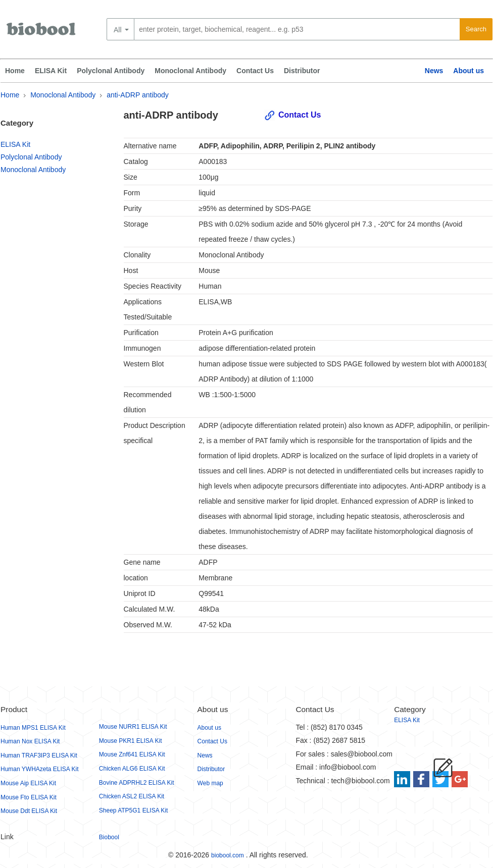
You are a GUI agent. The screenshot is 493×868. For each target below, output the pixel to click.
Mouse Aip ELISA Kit (28, 783)
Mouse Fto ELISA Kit (29, 797)
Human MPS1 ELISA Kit (33, 728)
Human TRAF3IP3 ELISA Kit (39, 755)
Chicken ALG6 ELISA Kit (132, 769)
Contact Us (255, 71)
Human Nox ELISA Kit (30, 741)
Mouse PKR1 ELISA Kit (131, 741)
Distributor (302, 71)
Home (15, 71)
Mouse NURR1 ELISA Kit (133, 727)
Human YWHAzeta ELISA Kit (40, 769)
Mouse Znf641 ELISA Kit (132, 754)
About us (469, 71)
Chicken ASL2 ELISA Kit (132, 796)
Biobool (109, 837)
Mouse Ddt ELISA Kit (29, 811)
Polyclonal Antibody (111, 71)
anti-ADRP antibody (138, 95)
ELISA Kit (51, 71)
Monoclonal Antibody (190, 71)
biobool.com (228, 855)
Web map (210, 783)
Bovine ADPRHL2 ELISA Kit (137, 783)
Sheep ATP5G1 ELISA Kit (134, 810)
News (434, 71)
